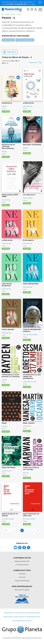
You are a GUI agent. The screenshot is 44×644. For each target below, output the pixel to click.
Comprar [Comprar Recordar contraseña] (27, 153)
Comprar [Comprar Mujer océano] (27, 431)
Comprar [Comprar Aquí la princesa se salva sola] (27, 524)
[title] (15, 548)
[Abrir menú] (40, 9)
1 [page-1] (10, 530)
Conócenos (22, 574)
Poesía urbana (8, 40)
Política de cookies (33, 613)
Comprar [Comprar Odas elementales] (27, 292)
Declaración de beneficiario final (29, 617)
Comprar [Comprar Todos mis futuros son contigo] (27, 478)
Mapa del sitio (8, 613)
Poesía (4, 109)
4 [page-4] (22, 530)
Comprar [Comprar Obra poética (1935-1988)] (6, 205)
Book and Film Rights (22, 590)
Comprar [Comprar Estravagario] (27, 249)
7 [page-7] (34, 530)
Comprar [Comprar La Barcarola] (27, 111)
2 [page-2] (14, 530)
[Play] (18, 77)
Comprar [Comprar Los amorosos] (27, 203)
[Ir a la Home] (2, 14)
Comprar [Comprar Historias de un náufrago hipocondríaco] (6, 157)
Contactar (22, 577)
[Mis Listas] (31, 9)
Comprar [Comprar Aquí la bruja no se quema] (6, 524)
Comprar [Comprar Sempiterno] (6, 111)
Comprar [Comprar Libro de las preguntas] (6, 294)
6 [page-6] (30, 530)
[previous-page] (6, 530)
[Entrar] (35, 9)
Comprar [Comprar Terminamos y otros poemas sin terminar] (6, 385)
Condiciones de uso (20, 613)
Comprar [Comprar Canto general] (6, 338)
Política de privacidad (11, 617)
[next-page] (38, 530)
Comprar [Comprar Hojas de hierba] (6, 476)
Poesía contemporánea (25, 40)
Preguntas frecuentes (22, 581)
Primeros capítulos (22, 565)
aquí (33, 4)
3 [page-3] (18, 530)
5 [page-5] (26, 530)
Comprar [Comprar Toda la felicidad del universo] (27, 340)
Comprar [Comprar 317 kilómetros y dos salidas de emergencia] (27, 387)
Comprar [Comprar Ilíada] (6, 431)
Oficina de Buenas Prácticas (22, 621)
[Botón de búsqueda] (28, 10)
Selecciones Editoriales (22, 561)
